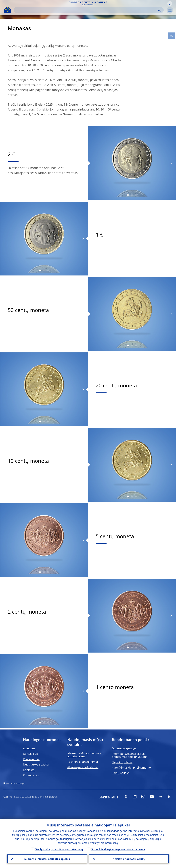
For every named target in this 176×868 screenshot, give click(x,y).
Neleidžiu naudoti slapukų (129, 859)
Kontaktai (29, 770)
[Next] (171, 163)
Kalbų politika (121, 773)
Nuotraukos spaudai (36, 764)
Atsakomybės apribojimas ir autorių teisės (85, 755)
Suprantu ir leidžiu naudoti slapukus (47, 859)
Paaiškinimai (31, 759)
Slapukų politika (122, 762)
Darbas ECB (31, 754)
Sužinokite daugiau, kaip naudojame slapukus (118, 849)
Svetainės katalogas (15, 784)
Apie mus (29, 748)
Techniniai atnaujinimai (83, 762)
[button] (170, 4)
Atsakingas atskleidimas (83, 767)
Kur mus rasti (32, 775)
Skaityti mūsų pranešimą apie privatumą (59, 849)
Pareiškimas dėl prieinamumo (131, 768)
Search (159, 10)
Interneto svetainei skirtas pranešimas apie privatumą (130, 755)
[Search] (86, 10)
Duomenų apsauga (124, 748)
